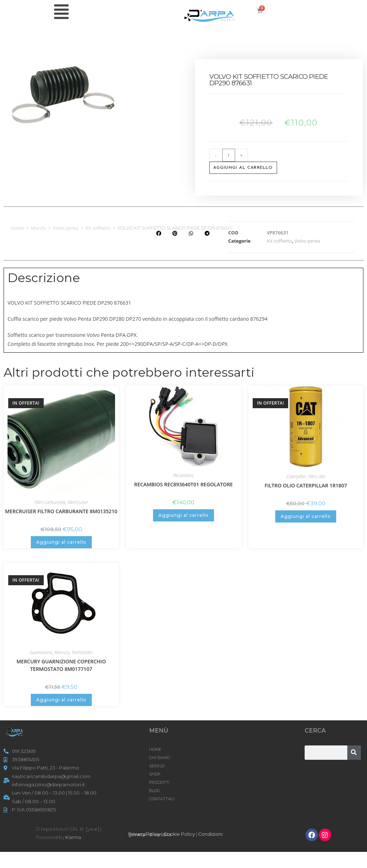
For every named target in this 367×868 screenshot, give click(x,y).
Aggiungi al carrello (243, 168)
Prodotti (159, 782)
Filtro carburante (50, 502)
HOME (155, 749)
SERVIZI (157, 766)
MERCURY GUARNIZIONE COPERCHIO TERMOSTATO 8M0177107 (61, 665)
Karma (73, 837)
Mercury (62, 652)
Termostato (82, 652)
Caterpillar (296, 476)
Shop (155, 774)
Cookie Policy (180, 834)
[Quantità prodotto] (229, 155)
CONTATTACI (162, 799)
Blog (154, 791)
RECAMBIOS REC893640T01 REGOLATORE (183, 484)
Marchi (38, 228)
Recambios (184, 475)
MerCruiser (78, 502)
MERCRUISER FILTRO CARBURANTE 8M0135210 (61, 511)
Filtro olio (316, 476)
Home (17, 228)
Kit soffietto (98, 228)
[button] (159, 233)
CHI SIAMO (159, 758)
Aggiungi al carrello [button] (61, 542)
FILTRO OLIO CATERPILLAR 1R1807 (306, 485)
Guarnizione (41, 652)
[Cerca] (354, 753)
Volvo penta (66, 228)
